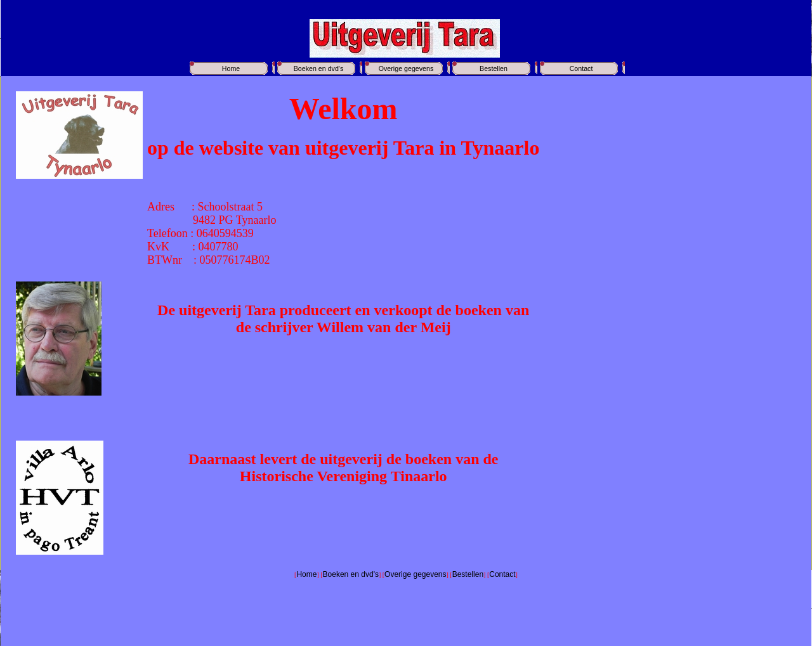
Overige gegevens (406, 68)
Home (231, 68)
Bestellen (494, 68)
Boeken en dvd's (318, 68)
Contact (581, 68)
